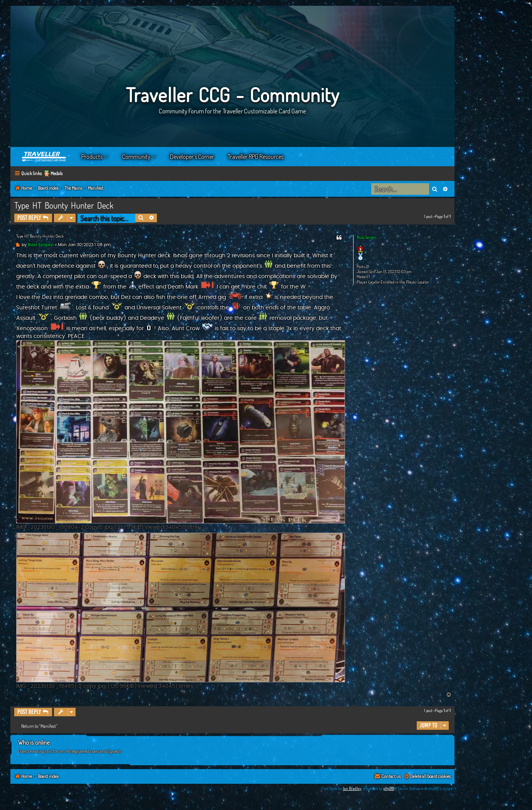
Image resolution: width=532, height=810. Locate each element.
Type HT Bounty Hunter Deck (64, 205)
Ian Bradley (352, 788)
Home (44, 157)
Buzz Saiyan (366, 237)
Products (92, 157)
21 (367, 267)
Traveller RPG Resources (256, 157)
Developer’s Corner (192, 157)
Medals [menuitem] (56, 173)
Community (136, 157)
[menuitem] (427, 777)
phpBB (389, 788)
